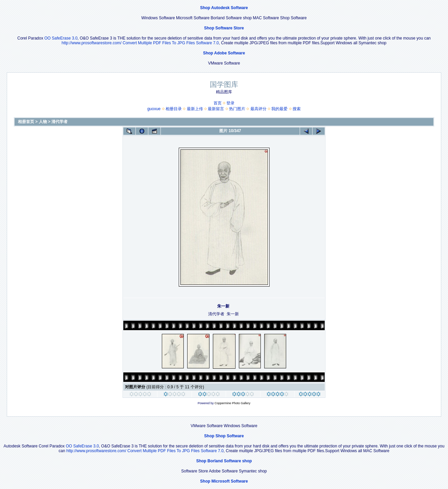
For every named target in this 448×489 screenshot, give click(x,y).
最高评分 (258, 109)
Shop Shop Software (224, 436)
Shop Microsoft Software (224, 481)
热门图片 (237, 109)
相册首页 (26, 122)
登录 (230, 103)
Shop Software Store (224, 28)
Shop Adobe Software (224, 53)
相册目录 (174, 109)
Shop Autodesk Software (224, 8)
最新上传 (195, 109)
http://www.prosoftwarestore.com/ (91, 43)
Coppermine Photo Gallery (232, 403)
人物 (43, 122)
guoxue (154, 109)
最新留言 (216, 109)
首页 (218, 103)
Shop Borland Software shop (224, 461)
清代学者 (59, 122)
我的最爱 (279, 109)
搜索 (297, 109)
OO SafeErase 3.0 (61, 38)
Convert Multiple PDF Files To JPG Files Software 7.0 (171, 43)
